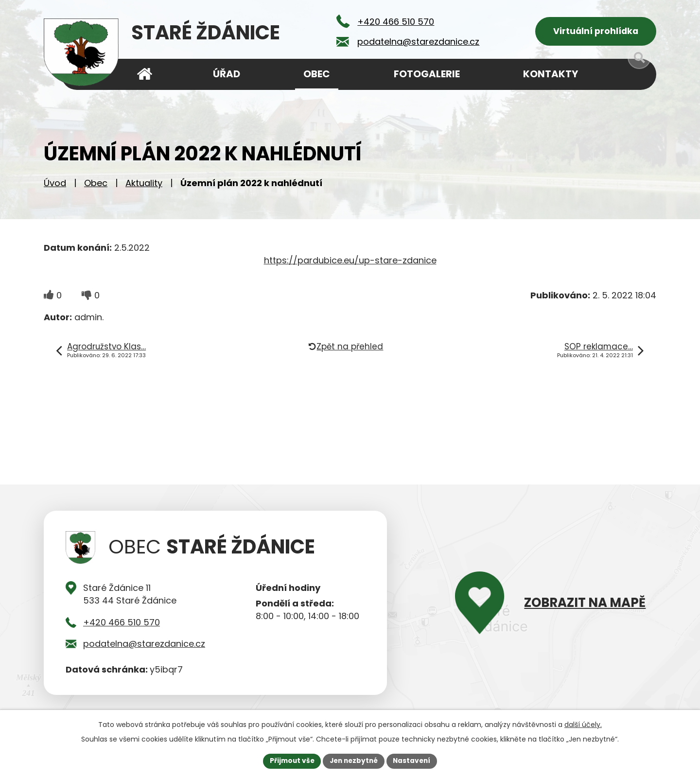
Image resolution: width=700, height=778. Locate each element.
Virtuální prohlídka (596, 32)
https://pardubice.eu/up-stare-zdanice (350, 262)
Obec (96, 185)
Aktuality (144, 185)
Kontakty (551, 74)
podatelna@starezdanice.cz (144, 646)
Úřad (227, 74)
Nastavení (414, 761)
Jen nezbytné (354, 761)
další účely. (583, 724)
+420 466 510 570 (122, 624)
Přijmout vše (289, 761)
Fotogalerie (427, 74)
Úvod (55, 185)
